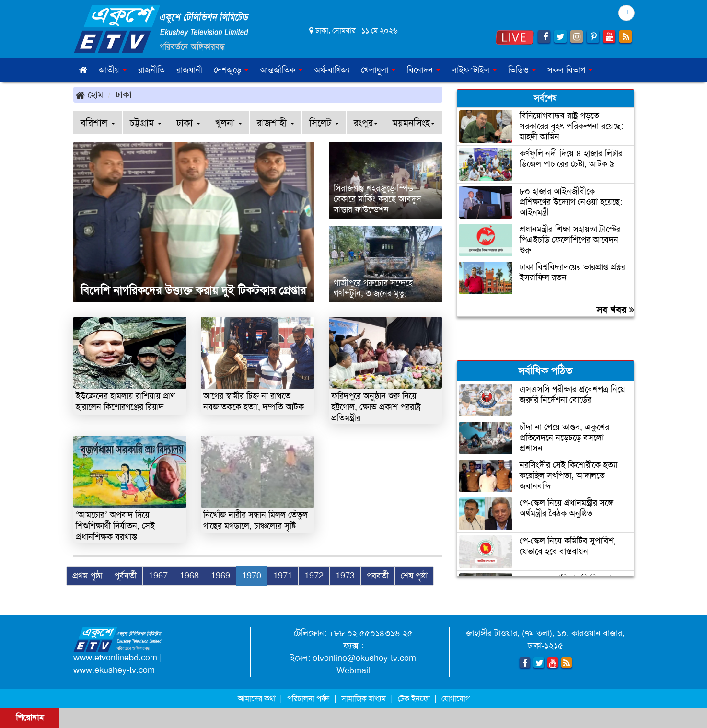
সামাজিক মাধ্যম (364, 699)
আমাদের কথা (258, 699)
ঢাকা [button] (188, 123)
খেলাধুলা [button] (378, 70)
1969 (220, 576)
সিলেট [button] (324, 123)
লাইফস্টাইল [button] (474, 70)
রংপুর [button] (366, 123)
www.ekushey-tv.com (114, 670)
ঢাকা (124, 94)
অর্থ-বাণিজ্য (332, 70)
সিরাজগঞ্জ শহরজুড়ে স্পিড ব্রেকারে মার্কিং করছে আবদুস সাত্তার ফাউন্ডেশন (377, 199)
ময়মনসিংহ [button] (414, 123)
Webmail (353, 670)
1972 (314, 576)
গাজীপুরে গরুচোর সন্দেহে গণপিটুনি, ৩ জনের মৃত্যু (373, 288)
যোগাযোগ (456, 699)
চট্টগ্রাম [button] (146, 123)
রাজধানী (189, 70)
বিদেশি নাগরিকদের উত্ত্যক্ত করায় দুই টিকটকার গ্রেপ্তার (193, 290)
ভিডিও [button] (522, 70)
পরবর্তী (378, 576)
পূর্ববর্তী (125, 576)
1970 (252, 576)
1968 (189, 576)
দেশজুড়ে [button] (231, 70)
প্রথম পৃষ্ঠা (87, 576)
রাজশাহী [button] (276, 123)
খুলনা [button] (229, 123)
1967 (158, 576)
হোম (89, 94)
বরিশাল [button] (98, 123)
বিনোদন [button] (423, 70)
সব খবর (615, 310)
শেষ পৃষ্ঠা (414, 576)
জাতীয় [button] (113, 70)
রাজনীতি (151, 70)
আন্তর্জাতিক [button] (281, 70)
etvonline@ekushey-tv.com (364, 658)
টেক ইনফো (415, 699)
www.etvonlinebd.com (115, 658)
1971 (283, 576)
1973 (345, 576)
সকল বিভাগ (570, 70)
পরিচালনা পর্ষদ (308, 699)
